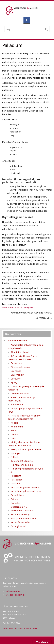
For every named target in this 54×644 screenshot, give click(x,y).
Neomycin (16, 453)
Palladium (16, 476)
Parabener (16, 480)
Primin (14, 499)
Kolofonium (17, 427)
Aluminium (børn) (20, 352)
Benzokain (16, 363)
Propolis (15, 503)
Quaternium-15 (19, 507)
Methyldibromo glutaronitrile (26, 449)
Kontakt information (16, 606)
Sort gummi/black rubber (24, 518)
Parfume (15, 484)
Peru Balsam (17, 495)
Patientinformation (17, 340)
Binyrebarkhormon (21, 367)
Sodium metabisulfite (22, 511)
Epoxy (14, 382)
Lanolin (15, 434)
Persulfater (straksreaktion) (25, 487)
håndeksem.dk (14, 591)
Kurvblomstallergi (20, 514)
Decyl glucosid (18, 526)
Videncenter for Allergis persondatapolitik (20, 628)
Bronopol (16, 371)
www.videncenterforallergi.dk (18, 307)
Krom (14, 430)
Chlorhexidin (18, 375)
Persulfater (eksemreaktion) (26, 491)
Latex (14, 438)
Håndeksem (17, 404)
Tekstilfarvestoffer (21, 522)
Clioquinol (16, 379)
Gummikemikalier (20, 394)
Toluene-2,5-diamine (22, 461)
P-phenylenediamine (22, 465)
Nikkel (14, 457)
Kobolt (14, 423)
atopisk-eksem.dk (16, 595)
